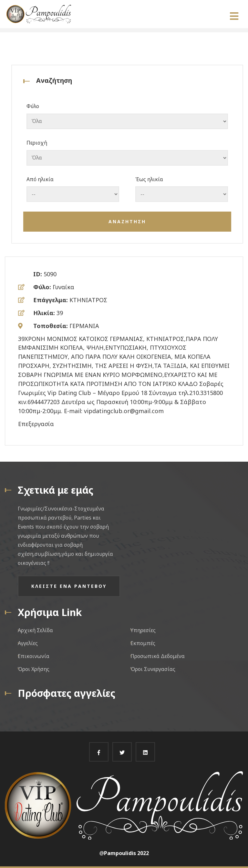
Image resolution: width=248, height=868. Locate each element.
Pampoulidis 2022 (126, 853)
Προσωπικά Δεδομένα (158, 656)
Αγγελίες (28, 643)
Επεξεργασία (36, 424)
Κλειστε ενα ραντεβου (69, 586)
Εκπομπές (143, 643)
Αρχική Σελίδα (35, 630)
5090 (50, 274)
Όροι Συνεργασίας (153, 669)
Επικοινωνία (34, 656)
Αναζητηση (127, 221)
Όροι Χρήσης (34, 669)
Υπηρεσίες (143, 630)
